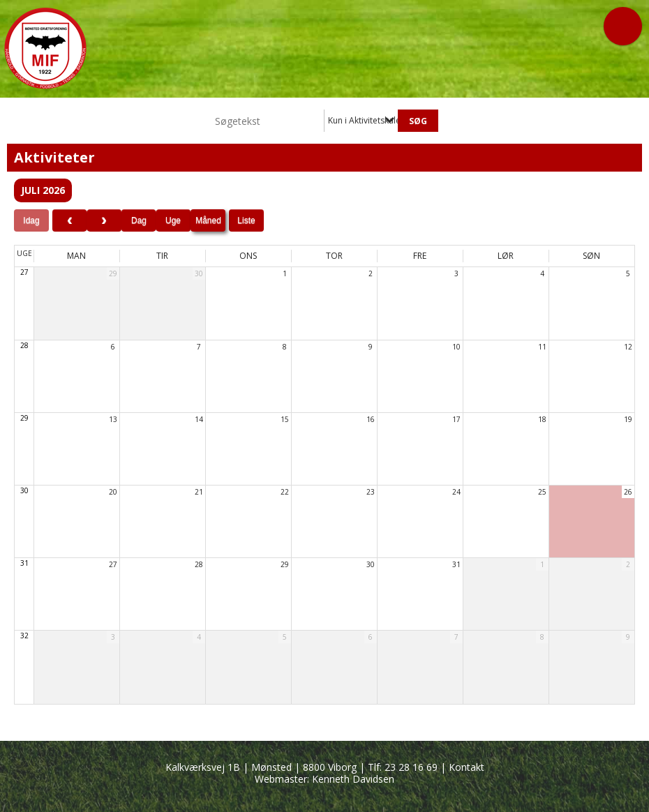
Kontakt (467, 767)
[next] (104, 220)
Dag (139, 220)
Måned (208, 220)
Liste (246, 220)
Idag (31, 220)
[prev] (70, 220)
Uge (173, 220)
